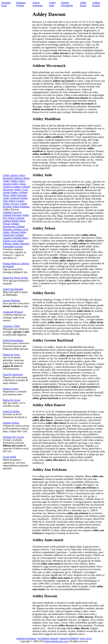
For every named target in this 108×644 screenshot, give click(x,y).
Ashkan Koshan (96, 4)
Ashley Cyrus (21, 190)
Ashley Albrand (11, 232)
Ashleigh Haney (20, 238)
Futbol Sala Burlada (13, 289)
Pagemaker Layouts (13, 246)
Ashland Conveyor (12, 212)
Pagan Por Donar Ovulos (15, 278)
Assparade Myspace (13, 312)
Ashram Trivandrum (67, 4)
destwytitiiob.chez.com (57, 641)
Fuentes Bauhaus (11, 301)
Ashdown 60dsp (21, 178)
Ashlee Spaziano (18, 195)
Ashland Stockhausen (11, 225)
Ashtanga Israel (6, 4)
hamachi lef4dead (69, 638)
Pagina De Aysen (11, 400)
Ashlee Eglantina (21, 207)
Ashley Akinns (10, 175)
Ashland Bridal (10, 221)
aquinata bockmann (26, 638)
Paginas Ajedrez (11, 423)
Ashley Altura (19, 184)
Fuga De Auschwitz (13, 374)
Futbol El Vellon (11, 411)
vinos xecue (86, 638)
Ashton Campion (16, 218)
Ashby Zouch (83, 4)
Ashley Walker (10, 181)
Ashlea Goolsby (16, 201)
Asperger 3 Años (11, 326)
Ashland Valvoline (12, 215)
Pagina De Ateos (11, 355)
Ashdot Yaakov (11, 192)
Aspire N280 (9, 457)
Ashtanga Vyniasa (21, 4)
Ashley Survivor (11, 204)
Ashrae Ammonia (38, 4)
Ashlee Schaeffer (21, 244)
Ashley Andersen (12, 198)
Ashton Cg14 (10, 241)
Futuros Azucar (11, 389)
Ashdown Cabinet (12, 187)
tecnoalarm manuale (48, 638)
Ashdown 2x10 (21, 229)
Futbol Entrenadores (13, 340)
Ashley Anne (52, 4)
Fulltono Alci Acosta (13, 437)
